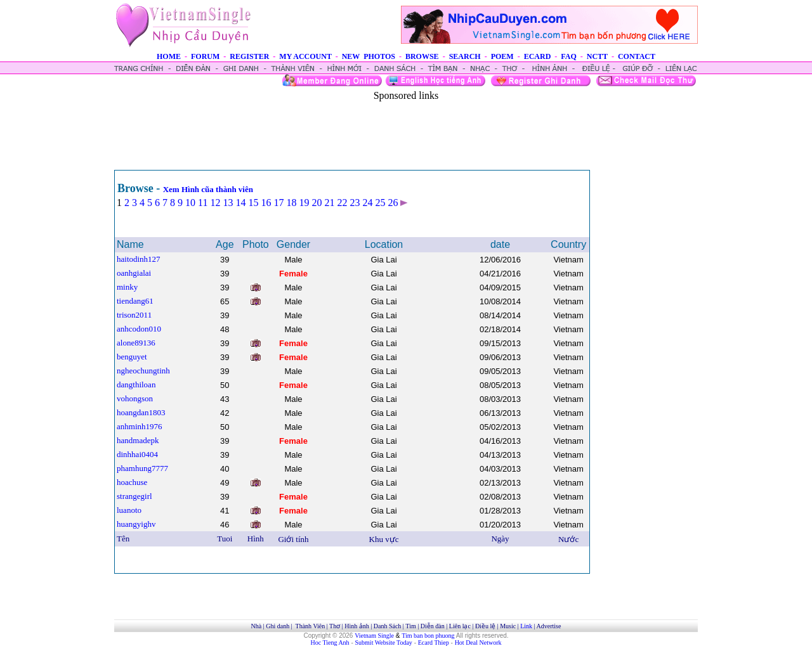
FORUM (205, 56)
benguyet (132, 357)
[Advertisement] (406, 130)
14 (240, 203)
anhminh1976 (140, 426)
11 (203, 203)
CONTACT (637, 56)
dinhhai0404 (137, 454)
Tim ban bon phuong (428, 636)
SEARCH (465, 56)
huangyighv (136, 524)
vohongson (135, 398)
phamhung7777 (142, 468)
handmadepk (138, 440)
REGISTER (249, 56)
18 (291, 203)
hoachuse (132, 482)
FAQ (568, 56)
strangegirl (134, 496)
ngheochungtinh (143, 371)
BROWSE (422, 56)
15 (253, 203)
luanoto (129, 510)
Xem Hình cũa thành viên (208, 189)
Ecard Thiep (434, 643)
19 (304, 203)
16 (266, 203)
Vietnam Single (374, 636)
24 (367, 203)
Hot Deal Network (478, 643)
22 (342, 203)
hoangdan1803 (141, 412)
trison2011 (134, 315)
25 (380, 203)
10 (190, 203)
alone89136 (136, 343)
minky (127, 287)
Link (526, 626)
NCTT (597, 56)
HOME (169, 56)
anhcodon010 (139, 329)
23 (355, 203)
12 (215, 203)
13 (228, 203)
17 (278, 203)
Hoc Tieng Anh (330, 643)
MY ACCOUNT (305, 56)
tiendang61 (135, 301)
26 (393, 203)
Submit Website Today (384, 643)
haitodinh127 (139, 259)
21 (329, 203)
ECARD (538, 56)
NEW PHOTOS (369, 56)
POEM (502, 56)
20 (317, 203)
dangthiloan (136, 384)
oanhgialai (134, 273)
